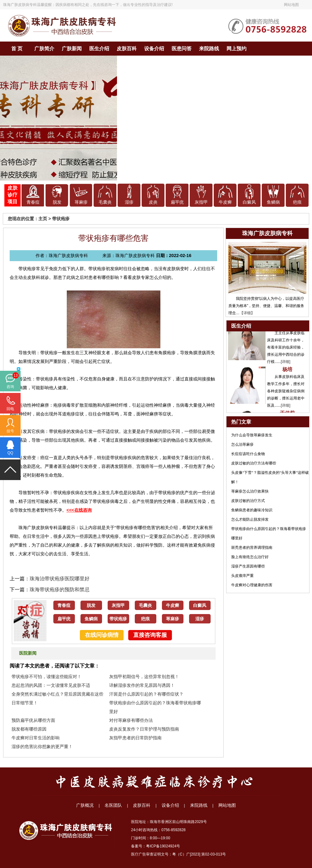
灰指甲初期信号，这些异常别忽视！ (144, 677)
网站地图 (291, 5)
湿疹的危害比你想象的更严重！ (42, 746)
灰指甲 (201, 202)
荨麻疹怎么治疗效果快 (250, 491)
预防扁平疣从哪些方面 (33, 720)
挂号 (10, 431)
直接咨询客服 (150, 635)
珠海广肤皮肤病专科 (20, 5)
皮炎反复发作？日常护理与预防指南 (144, 729)
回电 (10, 409)
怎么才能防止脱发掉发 (250, 519)
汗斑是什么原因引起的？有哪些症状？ (146, 694)
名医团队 (113, 805)
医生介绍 (99, 49)
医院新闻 (28, 653)
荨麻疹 (81, 202)
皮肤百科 (127, 49)
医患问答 (182, 49)
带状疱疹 (61, 219)
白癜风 (249, 202)
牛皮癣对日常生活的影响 (36, 738)
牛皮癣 (225, 202)
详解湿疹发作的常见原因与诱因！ (142, 685)
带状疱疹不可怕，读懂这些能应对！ (46, 677)
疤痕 (297, 202)
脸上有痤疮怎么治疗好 (250, 557)
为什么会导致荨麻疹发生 (252, 435)
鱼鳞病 (273, 202)
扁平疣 (177, 202)
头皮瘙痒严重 (242, 576)
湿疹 (129, 202)
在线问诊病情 (102, 635)
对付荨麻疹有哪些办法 (131, 720)
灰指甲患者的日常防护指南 (135, 738)
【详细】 (247, 313)
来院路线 (209, 49)
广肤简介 (44, 49)
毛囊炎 (105, 202)
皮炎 (153, 202)
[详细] (286, 363)
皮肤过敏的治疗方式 (248, 501)
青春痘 (33, 202)
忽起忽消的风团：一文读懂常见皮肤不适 (51, 685)
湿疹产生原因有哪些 (248, 566)
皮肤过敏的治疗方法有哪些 (254, 463)
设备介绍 (154, 49)
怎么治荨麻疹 (242, 444)
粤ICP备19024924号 (163, 846)
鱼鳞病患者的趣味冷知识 (252, 510)
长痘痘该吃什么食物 (248, 454)
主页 (43, 219)
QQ (10, 453)
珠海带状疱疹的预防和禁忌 (60, 590)
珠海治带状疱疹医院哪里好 (60, 579)
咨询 (10, 387)
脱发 (57, 202)
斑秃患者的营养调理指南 (252, 548)
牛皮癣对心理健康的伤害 (252, 585)
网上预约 (236, 49)
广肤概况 (85, 805)
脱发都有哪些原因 (29, 729)
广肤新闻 (72, 49)
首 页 (17, 49)
